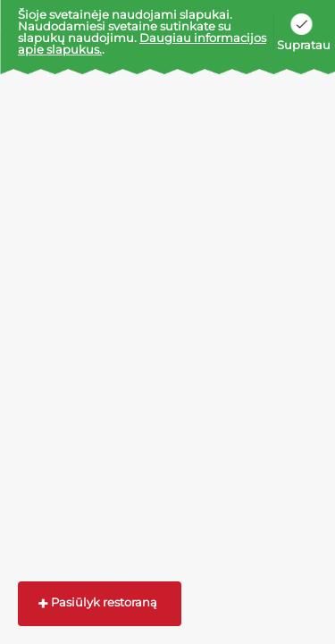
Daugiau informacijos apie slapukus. (142, 43)
